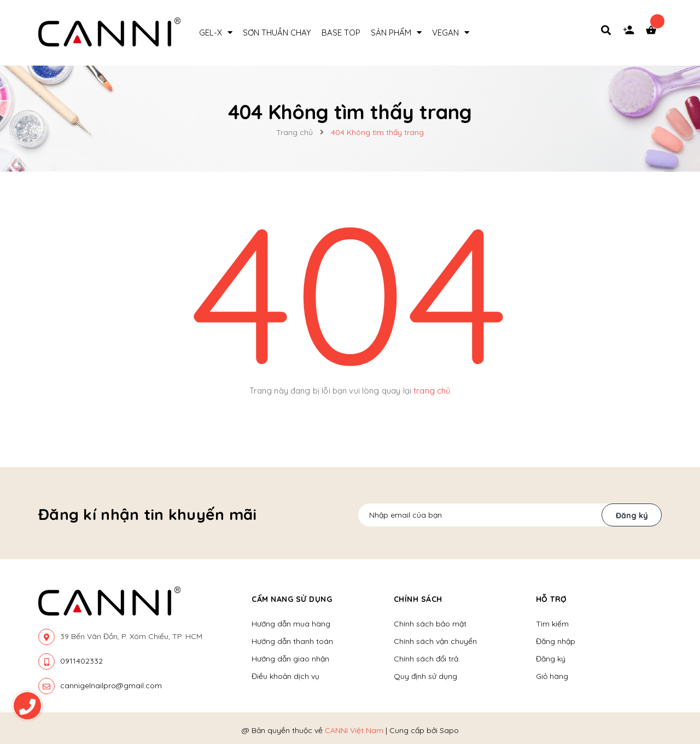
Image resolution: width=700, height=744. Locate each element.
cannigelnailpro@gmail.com (111, 686)
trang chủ (432, 391)
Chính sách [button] (418, 599)
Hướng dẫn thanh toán (292, 641)
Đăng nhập (556, 641)
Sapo (449, 730)
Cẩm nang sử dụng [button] (292, 599)
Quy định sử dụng (425, 676)
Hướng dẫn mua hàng (291, 624)
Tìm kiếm (552, 624)
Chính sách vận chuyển (435, 641)
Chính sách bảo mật (430, 624)
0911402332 (81, 661)
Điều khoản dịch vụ (285, 676)
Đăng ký (632, 515)
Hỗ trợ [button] (552, 599)
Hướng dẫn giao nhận (290, 659)
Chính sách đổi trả (426, 659)
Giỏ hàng (552, 676)
